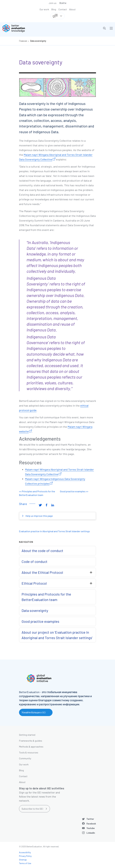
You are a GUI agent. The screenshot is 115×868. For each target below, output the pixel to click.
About (72, 9)
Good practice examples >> (74, 491)
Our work (44, 9)
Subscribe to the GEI (32, 809)
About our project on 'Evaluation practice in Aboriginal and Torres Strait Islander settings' (57, 635)
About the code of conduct (42, 551)
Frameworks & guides (31, 741)
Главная (23, 41)
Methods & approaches (31, 747)
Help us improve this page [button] (39, 516)
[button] (104, 28)
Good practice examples (40, 621)
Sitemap (23, 860)
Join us (53, 3)
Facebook (91, 824)
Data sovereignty (38, 41)
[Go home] (31, 28)
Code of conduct (34, 561)
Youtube (91, 828)
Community (25, 758)
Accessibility (25, 852)
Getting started (27, 735)
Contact (63, 9)
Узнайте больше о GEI (34, 712)
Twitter (90, 819)
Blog (54, 9)
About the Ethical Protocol (42, 572)
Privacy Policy (25, 856)
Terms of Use (25, 863)
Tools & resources (29, 752)
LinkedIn (91, 833)
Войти (63, 3)
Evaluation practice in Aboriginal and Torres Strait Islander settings (54, 531)
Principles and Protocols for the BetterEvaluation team (46, 597)
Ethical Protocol (34, 583)
